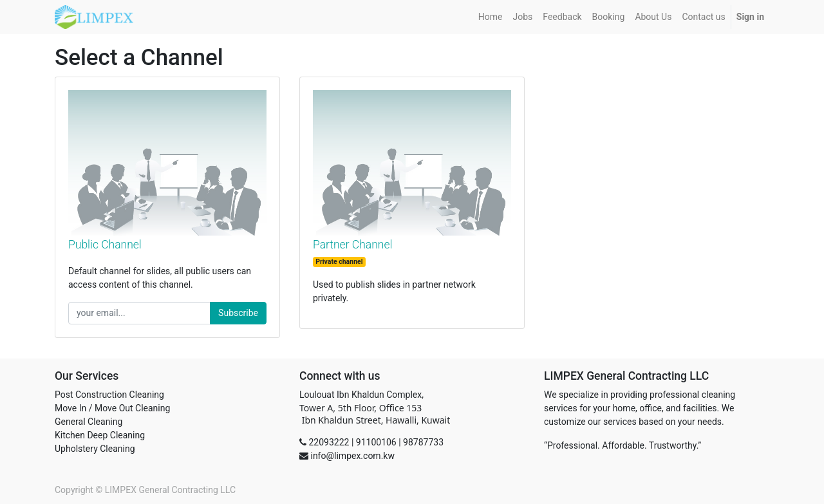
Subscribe (238, 313)
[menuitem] (491, 17)
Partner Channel (352, 245)
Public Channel (105, 245)
